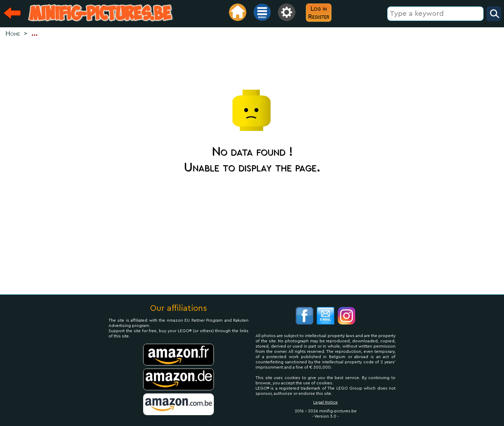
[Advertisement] (252, 62)
